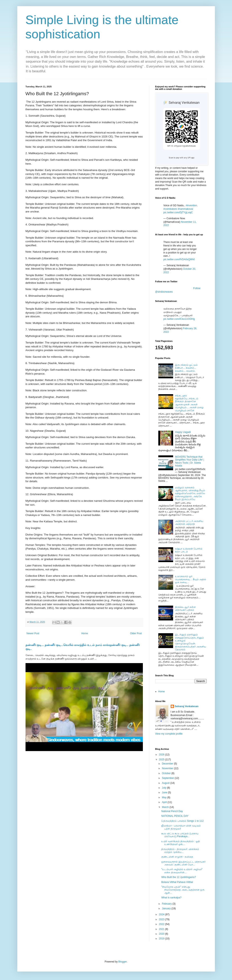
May (164, 797)
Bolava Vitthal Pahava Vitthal (177, 882)
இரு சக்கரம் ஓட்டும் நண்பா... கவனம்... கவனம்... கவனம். (186, 368)
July (164, 788)
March (166, 807)
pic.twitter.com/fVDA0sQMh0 (179, 259)
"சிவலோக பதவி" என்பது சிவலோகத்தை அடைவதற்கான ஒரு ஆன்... (183, 890)
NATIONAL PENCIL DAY (175, 816)
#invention (191, 205)
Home (85, 633)
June (165, 792)
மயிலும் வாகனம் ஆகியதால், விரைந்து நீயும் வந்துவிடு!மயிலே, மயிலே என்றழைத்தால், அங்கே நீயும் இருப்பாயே (190, 494)
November (168, 768)
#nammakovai (185, 209)
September (168, 778)
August (166, 783)
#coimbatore (170, 209)
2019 (162, 939)
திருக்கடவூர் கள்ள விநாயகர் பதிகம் (185, 608)
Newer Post (33, 633)
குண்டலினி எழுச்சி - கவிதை (177, 857)
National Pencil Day (172, 811)
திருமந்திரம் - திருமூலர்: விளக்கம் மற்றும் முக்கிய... (180, 851)
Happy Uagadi (183, 432)
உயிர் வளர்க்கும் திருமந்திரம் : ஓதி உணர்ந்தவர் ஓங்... (181, 843)
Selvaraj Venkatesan (187, 706)
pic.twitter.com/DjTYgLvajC (178, 212)
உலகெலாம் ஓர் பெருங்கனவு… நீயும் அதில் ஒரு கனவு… (191, 579)
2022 (162, 924)
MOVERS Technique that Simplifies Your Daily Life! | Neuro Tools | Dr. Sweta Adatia (189, 461)
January (167, 908)
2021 (162, 929)
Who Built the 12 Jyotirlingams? (178, 877)
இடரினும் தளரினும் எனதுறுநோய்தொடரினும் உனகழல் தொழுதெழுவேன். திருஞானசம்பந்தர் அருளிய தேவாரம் (190, 642)
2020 (162, 934)
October (167, 773)
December (168, 764)
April (165, 802)
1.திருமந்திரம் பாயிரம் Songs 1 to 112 (182, 821)
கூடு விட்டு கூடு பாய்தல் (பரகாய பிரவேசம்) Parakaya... (180, 835)
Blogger (123, 962)
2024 (162, 914)
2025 (162, 760)
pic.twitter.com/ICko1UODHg (179, 319)
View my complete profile (169, 734)
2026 (162, 755)
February (167, 904)
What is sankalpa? (171, 898)
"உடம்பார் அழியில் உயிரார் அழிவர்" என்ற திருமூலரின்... (182, 871)
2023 (162, 919)
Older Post (136, 633)
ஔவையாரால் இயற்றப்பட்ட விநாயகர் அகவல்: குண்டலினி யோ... (183, 863)
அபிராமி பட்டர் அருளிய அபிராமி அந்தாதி (189, 523)
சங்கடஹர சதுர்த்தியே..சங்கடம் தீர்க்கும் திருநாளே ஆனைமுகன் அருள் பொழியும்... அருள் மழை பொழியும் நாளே (189, 403)
